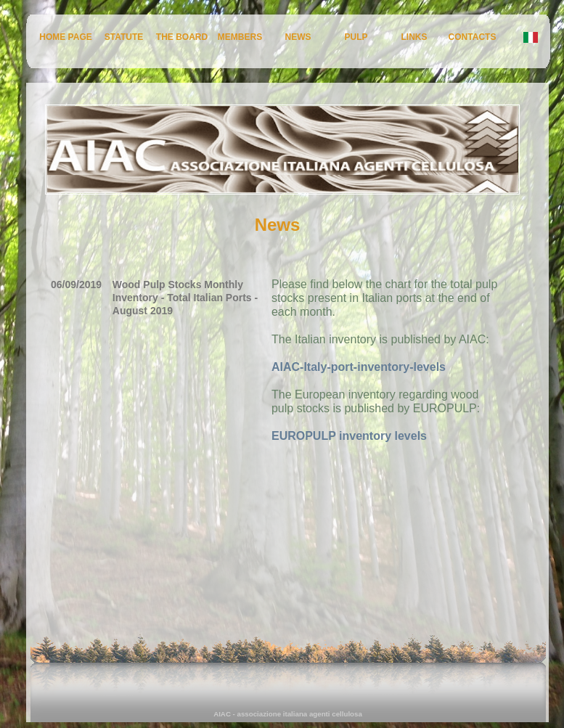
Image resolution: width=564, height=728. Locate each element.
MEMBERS (240, 37)
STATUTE (124, 37)
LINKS (414, 37)
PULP (356, 37)
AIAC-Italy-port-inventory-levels (359, 367)
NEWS (298, 37)
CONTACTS (473, 37)
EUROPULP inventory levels (349, 436)
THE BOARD (182, 37)
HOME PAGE (65, 37)
